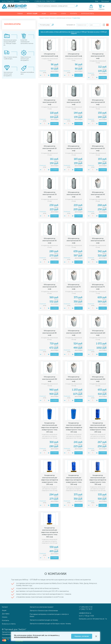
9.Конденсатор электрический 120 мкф (98, 333)
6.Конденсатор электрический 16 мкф (74, 102)
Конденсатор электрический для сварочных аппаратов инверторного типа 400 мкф (50, 532)
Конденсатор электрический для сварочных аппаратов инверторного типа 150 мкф (74, 427)
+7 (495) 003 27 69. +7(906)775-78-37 (45, 1)
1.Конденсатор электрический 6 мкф (50, 55)
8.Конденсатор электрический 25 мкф (74, 148)
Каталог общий (32, 14)
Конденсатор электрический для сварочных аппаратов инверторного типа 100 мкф (50, 427)
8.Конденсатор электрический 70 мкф (74, 287)
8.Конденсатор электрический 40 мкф (74, 194)
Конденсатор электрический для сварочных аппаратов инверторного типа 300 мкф (74, 480)
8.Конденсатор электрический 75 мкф (98, 287)
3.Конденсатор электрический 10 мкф (98, 56)
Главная (20, 14)
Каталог (5, 607)
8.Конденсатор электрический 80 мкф (50, 333)
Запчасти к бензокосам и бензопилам (44, 611)
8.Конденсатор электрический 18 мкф (98, 102)
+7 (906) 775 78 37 (86, 609)
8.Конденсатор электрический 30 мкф (98, 148)
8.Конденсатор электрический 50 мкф (50, 241)
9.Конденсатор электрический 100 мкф (74, 333)
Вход (97, 1)
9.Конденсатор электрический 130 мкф (50, 379)
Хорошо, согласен (82, 636)
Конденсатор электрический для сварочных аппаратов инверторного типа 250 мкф (50, 480)
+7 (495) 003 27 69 (86, 607)
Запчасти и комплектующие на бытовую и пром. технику (50, 624)
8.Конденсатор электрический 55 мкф (74, 241)
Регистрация (105, 1)
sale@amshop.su (24, 1)
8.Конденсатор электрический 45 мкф (98, 194)
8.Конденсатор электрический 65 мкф (50, 287)
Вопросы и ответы (88, 14)
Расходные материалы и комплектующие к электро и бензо (49, 615)
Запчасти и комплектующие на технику (44, 620)
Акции (44, 14)
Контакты (74, 14)
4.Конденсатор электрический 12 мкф (50, 102)
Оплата (63, 14)
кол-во (45, 73)
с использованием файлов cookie (37, 636)
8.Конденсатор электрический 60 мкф (98, 241)
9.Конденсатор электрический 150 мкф (98, 379)
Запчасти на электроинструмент (42, 607)
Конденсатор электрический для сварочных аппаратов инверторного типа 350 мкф (98, 480)
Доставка (53, 14)
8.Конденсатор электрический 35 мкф (50, 194)
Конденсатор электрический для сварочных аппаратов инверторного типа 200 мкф (98, 427)
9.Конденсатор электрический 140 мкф (74, 379)
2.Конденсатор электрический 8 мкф (74, 55)
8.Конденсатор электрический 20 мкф (50, 148)
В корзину (54, 75)
